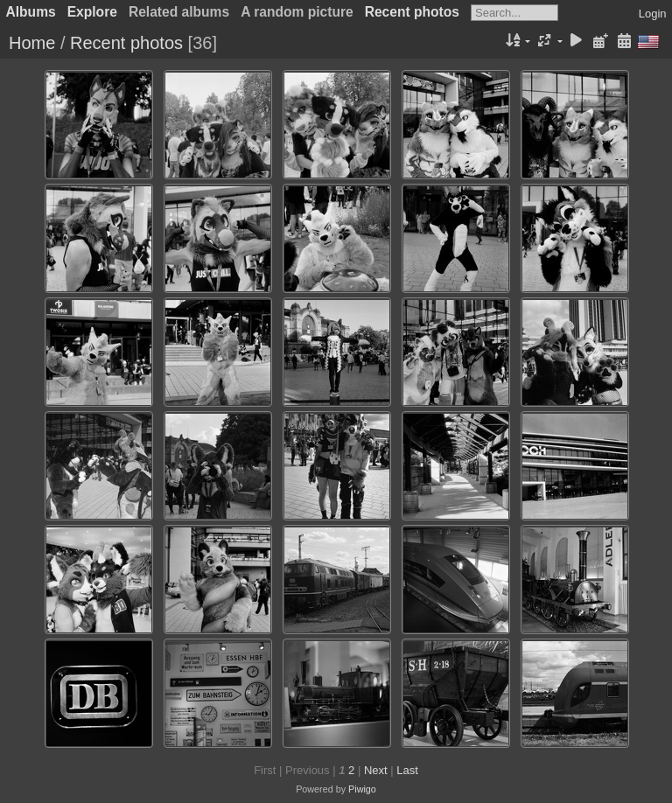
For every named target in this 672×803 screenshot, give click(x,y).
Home (32, 43)
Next (376, 770)
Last (407, 770)
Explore (92, 12)
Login (653, 14)
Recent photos (412, 12)
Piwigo (362, 789)
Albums (31, 12)
